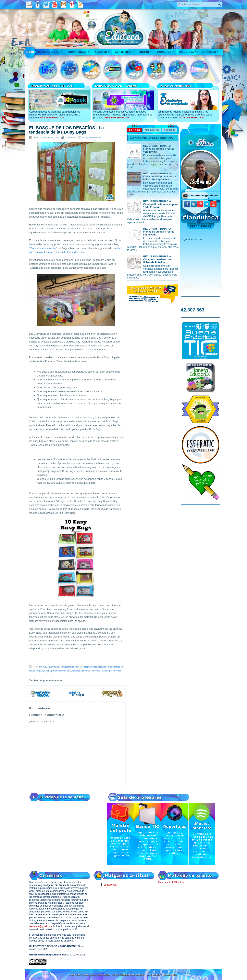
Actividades (125, 51)
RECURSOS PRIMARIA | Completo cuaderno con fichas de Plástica (158, 259)
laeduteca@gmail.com (41, 926)
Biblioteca (189, 51)
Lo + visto (135, 130)
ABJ (45, 667)
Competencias (80, 51)
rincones (96, 671)
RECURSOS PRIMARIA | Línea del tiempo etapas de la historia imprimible (160, 176)
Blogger (141, 975)
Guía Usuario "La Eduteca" (162, 975)
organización (44, 671)
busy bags (54, 667)
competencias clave (70, 667)
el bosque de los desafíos (94, 667)
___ (30, 52)
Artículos (212, 51)
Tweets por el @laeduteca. (173, 882)
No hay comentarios (91, 137)
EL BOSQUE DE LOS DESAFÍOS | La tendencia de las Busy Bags (67, 130)
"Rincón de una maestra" (43, 248)
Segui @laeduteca (191, 239)
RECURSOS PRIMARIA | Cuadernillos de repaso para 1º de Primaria (161, 204)
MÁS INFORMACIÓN (52, 118)
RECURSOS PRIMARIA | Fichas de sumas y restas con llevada (159, 149)
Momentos (167, 51)
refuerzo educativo (82, 671)
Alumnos (103, 51)
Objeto (147, 51)
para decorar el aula (61, 671)
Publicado (170, 130)
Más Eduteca (152, 130)
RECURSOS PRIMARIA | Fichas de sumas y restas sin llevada (159, 232)
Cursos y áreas (51, 51)
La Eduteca (110, 885)
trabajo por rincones (111, 671)
